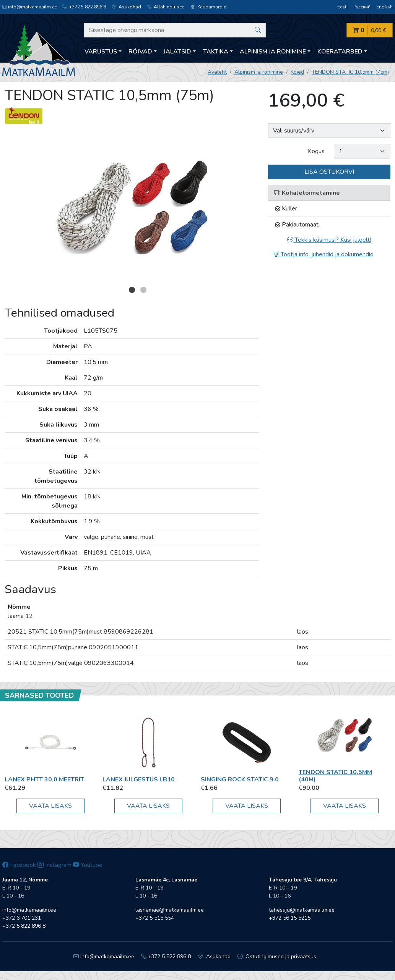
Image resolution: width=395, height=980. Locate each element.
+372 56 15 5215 (290, 918)
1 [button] (132, 290)
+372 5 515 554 (155, 918)
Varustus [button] (101, 52)
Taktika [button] (216, 52)
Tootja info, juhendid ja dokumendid (323, 254)
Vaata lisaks (50, 806)
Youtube (88, 865)
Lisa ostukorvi (329, 172)
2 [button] (143, 290)
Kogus (316, 151)
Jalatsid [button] (177, 52)
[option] (132, 207)
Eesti (342, 7)
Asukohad (126, 7)
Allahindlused (166, 7)
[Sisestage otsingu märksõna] (175, 30)
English (384, 7)
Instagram (54, 865)
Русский (362, 7)
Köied (297, 72)
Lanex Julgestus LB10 (139, 779)
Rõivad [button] (140, 52)
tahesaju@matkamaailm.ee (302, 910)
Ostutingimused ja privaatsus (277, 957)
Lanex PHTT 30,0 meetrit (44, 779)
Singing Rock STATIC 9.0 (240, 779)
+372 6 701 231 (22, 918)
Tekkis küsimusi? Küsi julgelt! (329, 240)
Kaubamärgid (209, 7)
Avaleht (217, 72)
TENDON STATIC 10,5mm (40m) (335, 776)
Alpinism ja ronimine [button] (273, 52)
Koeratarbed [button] (340, 52)
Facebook (19, 865)
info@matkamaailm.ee (29, 7)
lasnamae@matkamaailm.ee (170, 910)
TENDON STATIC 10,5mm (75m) (350, 72)
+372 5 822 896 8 (84, 7)
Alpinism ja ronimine (259, 72)
